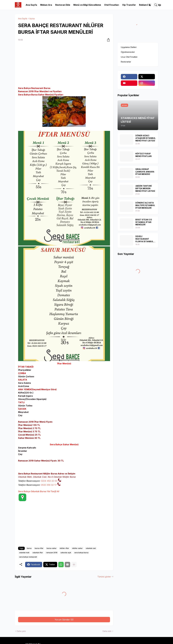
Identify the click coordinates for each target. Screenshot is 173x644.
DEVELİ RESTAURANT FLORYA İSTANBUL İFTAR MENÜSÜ (144, 239)
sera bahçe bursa (81, 553)
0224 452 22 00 (49, 481)
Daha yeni (21, 631)
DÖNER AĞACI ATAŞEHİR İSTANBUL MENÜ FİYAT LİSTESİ (145, 138)
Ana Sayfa (31, 5)
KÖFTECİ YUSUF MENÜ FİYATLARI (144, 155)
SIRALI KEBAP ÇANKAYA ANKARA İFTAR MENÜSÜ (145, 172)
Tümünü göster (104, 577)
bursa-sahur (52, 548)
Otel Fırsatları (112, 5)
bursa (32, 19)
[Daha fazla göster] (74, 565)
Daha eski (107, 631)
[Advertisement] (64, 64)
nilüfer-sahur (77, 548)
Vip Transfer (129, 5)
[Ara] (156, 5)
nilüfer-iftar (64, 548)
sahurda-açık (66, 553)
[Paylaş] (108, 40)
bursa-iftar (39, 548)
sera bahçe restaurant (28, 557)
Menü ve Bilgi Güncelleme (87, 5)
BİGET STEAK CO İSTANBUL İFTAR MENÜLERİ (144, 222)
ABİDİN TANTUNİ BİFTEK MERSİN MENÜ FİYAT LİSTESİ (145, 188)
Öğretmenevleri (128, 52)
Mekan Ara (46, 5)
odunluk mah (24, 553)
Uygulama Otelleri (129, 47)
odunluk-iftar (38, 553)
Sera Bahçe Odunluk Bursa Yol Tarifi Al (39, 491)
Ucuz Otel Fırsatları (129, 57)
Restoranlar (126, 62)
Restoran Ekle (63, 5)
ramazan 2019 (52, 553)
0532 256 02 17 (49, 485)
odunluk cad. (91, 548)
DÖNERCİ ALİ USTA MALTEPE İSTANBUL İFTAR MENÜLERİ (145, 205)
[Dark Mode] (150, 5)
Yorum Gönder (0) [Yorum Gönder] (64, 620)
